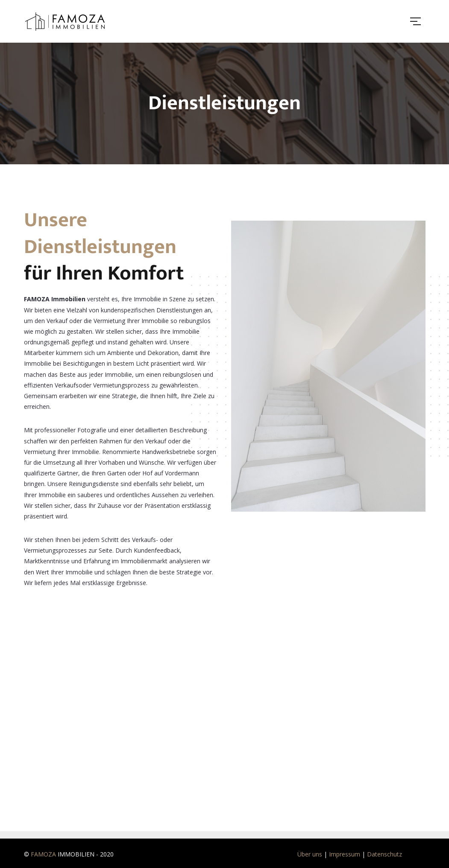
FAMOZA (43, 854)
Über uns (310, 854)
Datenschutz (384, 854)
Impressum (345, 854)
